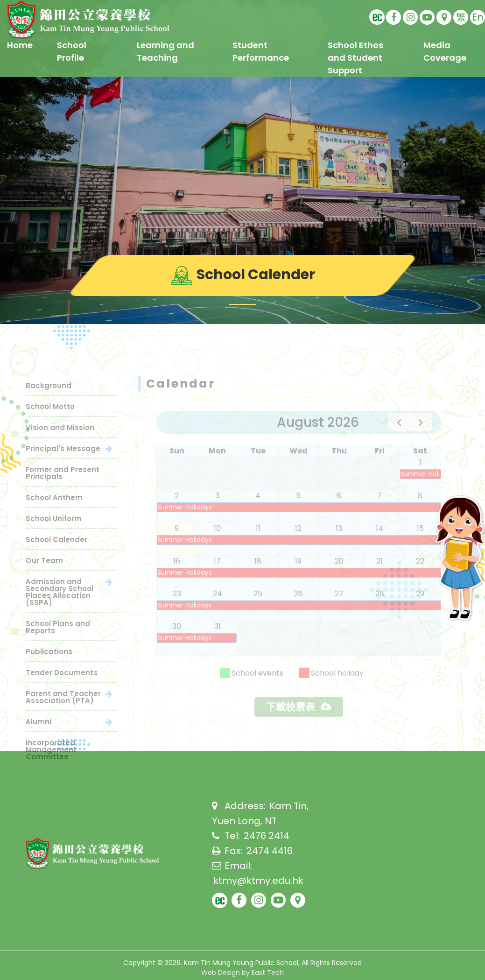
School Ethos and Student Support (355, 58)
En (478, 17)
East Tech (268, 973)
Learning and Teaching (165, 51)
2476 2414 (267, 836)
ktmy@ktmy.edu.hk (258, 881)
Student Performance (261, 51)
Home (20, 45)
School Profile (72, 51)
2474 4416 (270, 851)
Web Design (221, 973)
